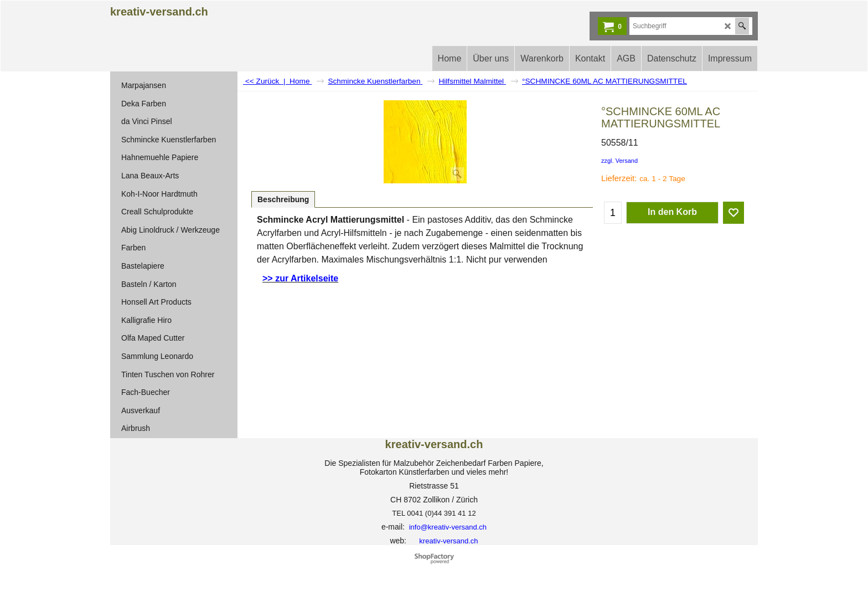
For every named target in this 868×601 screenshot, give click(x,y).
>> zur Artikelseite (300, 278)
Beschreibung (283, 199)
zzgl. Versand (619, 161)
